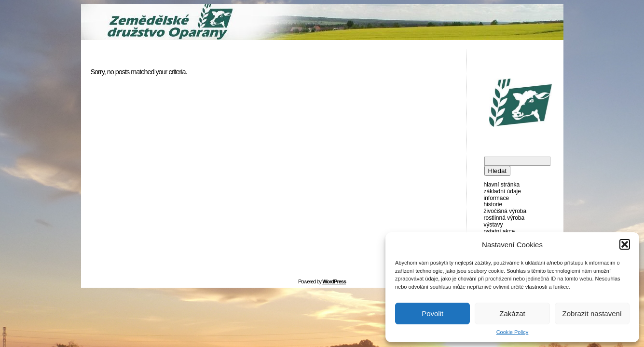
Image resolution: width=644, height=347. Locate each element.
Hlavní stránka (502, 185)
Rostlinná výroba (504, 218)
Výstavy (493, 225)
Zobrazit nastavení (592, 314)
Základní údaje (502, 191)
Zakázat (512, 314)
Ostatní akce (500, 231)
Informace (497, 198)
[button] (625, 244)
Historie (493, 204)
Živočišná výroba (505, 211)
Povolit (432, 314)
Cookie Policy (513, 332)
